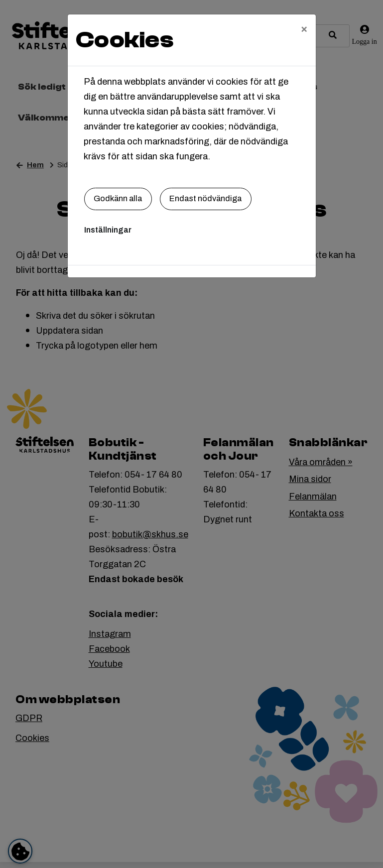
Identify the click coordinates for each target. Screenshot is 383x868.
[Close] (304, 28)
